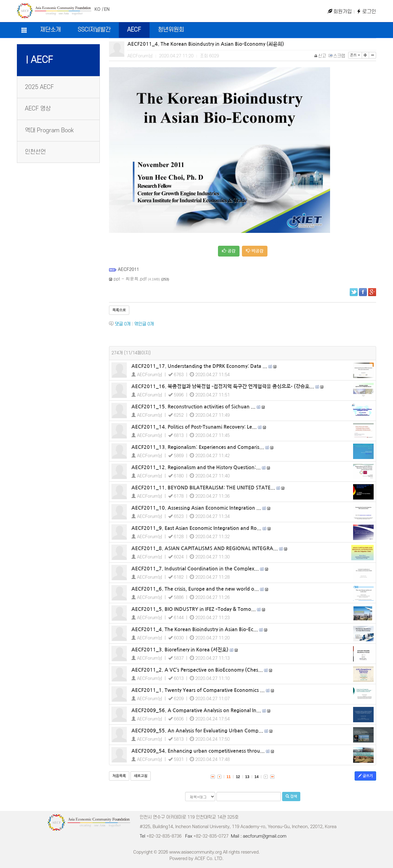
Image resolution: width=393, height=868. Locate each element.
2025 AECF (39, 87)
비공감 (255, 251)
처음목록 (119, 776)
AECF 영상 (38, 109)
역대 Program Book (49, 131)
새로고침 (141, 776)
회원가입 (340, 12)
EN (107, 9)
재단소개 (50, 30)
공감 (229, 251)
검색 (291, 796)
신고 (320, 56)
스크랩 (337, 56)
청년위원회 (171, 30)
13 (247, 777)
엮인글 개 (144, 324)
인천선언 (35, 152)
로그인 (366, 12)
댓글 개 (123, 324)
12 (238, 777)
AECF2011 (128, 269)
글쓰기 (365, 776)
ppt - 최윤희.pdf (130, 279)
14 (257, 777)
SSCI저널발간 (94, 30)
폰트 (355, 55)
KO (97, 9)
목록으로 (119, 310)
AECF (134, 30)
